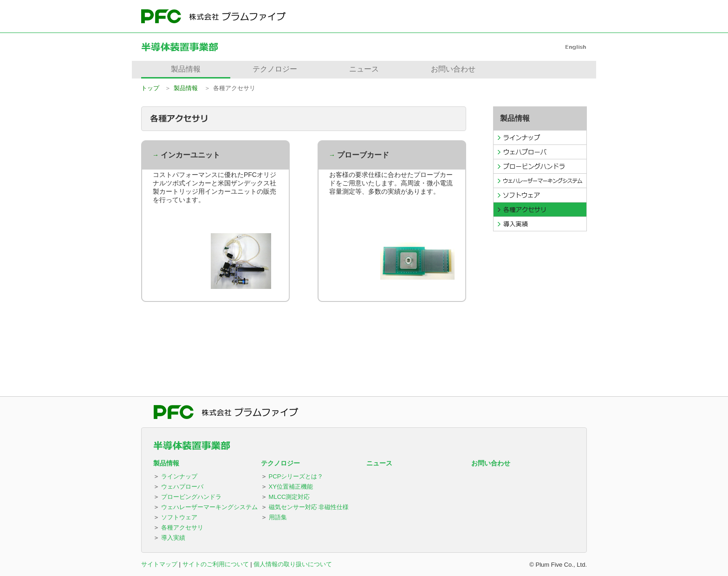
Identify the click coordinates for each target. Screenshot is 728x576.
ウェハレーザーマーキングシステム (209, 507)
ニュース (379, 463)
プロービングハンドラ (191, 497)
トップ (150, 88)
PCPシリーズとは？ (296, 476)
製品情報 (186, 88)
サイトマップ (159, 564)
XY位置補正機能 (291, 487)
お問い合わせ (491, 463)
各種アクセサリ (182, 527)
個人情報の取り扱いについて (293, 564)
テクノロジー (280, 463)
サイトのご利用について (216, 564)
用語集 (278, 517)
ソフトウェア (179, 517)
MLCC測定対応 (289, 497)
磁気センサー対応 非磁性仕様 (309, 507)
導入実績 (173, 538)
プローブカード (363, 155)
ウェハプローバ (182, 487)
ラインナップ (179, 476)
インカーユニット (190, 155)
